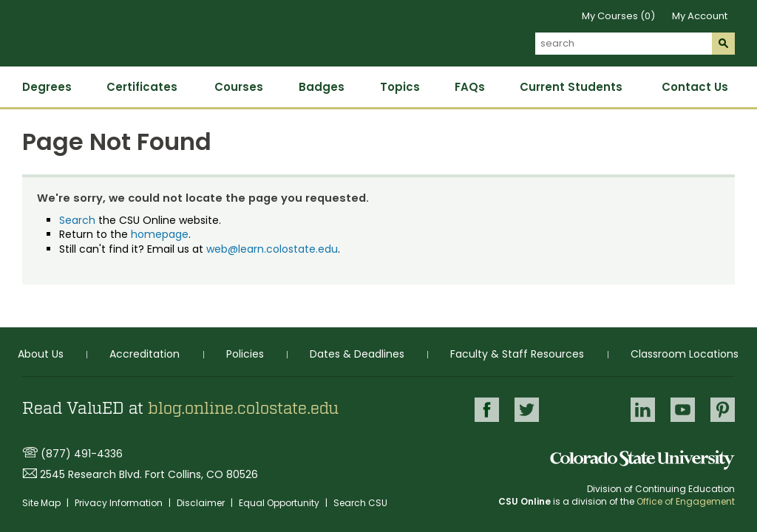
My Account (700, 16)
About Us (41, 354)
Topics (400, 87)
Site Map (43, 503)
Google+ (585, 410)
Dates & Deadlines (357, 354)
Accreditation (145, 354)
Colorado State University (642, 460)
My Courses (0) (618, 16)
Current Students (571, 87)
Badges (322, 87)
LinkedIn (643, 410)
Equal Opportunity (280, 503)
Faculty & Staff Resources (517, 354)
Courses (239, 87)
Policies (245, 354)
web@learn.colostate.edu (272, 249)
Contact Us (695, 87)
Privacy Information (120, 503)
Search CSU (360, 503)
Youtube (683, 410)
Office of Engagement (686, 501)
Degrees (47, 87)
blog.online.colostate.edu (243, 409)
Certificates (142, 87)
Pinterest (723, 410)
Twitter (527, 410)
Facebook (487, 410)
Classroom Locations (685, 354)
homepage (160, 234)
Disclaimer (202, 503)
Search (77, 220)
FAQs (470, 87)
